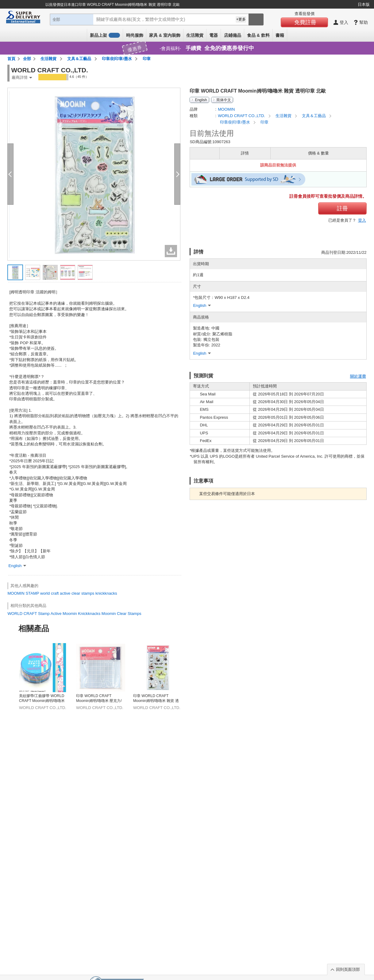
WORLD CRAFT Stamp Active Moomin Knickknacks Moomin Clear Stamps (74, 614)
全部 (27, 59)
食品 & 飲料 (258, 35)
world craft (49, 593)
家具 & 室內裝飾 (165, 35)
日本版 (364, 4)
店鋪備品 (233, 35)
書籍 (280, 35)
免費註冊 (305, 22)
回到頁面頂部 (348, 969)
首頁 (11, 59)
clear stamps (83, 593)
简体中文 (224, 100)
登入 (362, 220)
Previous (10, 662)
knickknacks (106, 593)
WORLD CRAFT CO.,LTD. (242, 116)
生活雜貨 (195, 35)
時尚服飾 (135, 35)
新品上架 (105, 35)
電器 (214, 35)
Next (364, 662)
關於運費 (358, 376)
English (201, 100)
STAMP (32, 593)
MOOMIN (16, 593)
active (65, 593)
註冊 (342, 208)
